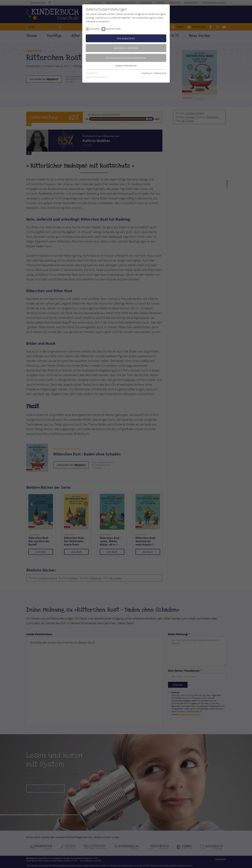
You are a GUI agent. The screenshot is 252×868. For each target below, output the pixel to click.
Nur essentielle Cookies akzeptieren (126, 58)
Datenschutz (160, 73)
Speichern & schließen (126, 48)
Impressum (147, 73)
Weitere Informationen (126, 66)
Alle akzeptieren (126, 38)
